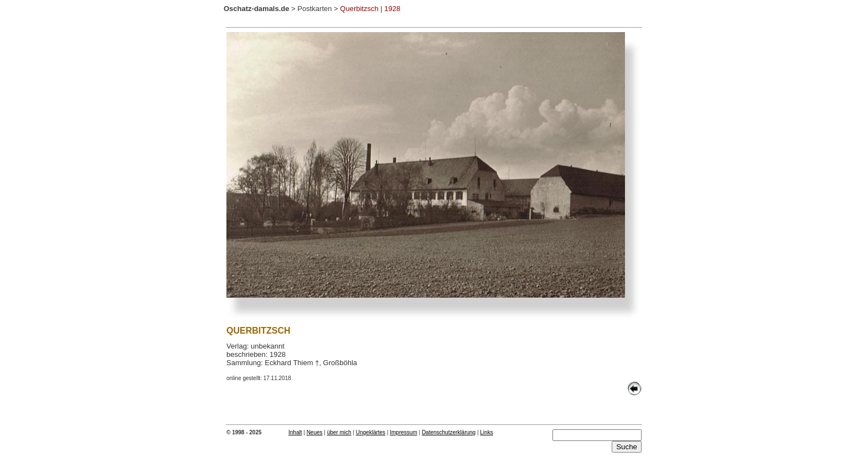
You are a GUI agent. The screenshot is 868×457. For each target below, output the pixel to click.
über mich (339, 432)
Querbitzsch (359, 9)
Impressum (403, 432)
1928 (392, 9)
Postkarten (314, 9)
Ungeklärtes (371, 432)
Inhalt (295, 432)
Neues (315, 432)
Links (486, 432)
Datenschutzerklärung (449, 432)
